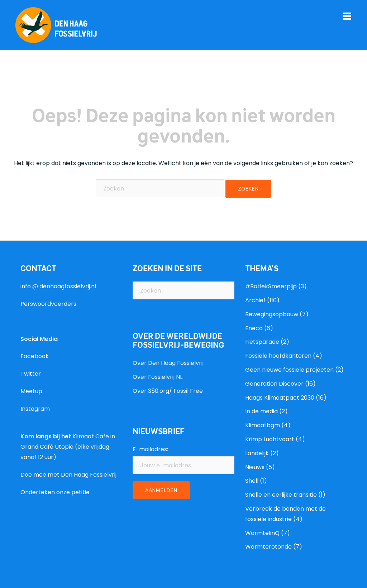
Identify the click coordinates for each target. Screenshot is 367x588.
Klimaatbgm (263, 425)
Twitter (31, 374)
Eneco (254, 328)
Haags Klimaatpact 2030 (280, 398)
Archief (255, 300)
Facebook (35, 356)
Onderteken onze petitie (55, 492)
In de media (261, 411)
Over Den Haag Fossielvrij (168, 363)
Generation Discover (274, 384)
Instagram (35, 409)
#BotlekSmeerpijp (271, 286)
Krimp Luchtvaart (270, 439)
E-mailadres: (150, 449)
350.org (159, 391)
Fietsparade (262, 342)
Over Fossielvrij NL (158, 377)
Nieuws (255, 467)
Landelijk (257, 453)
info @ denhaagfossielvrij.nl (58, 286)
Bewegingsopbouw (272, 314)
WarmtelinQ (262, 533)
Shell (252, 481)
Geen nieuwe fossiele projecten (289, 370)
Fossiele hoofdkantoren (278, 356)
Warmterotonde (268, 547)
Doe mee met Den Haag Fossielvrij (68, 475)
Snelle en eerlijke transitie (281, 495)
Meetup (31, 391)
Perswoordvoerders (48, 304)
